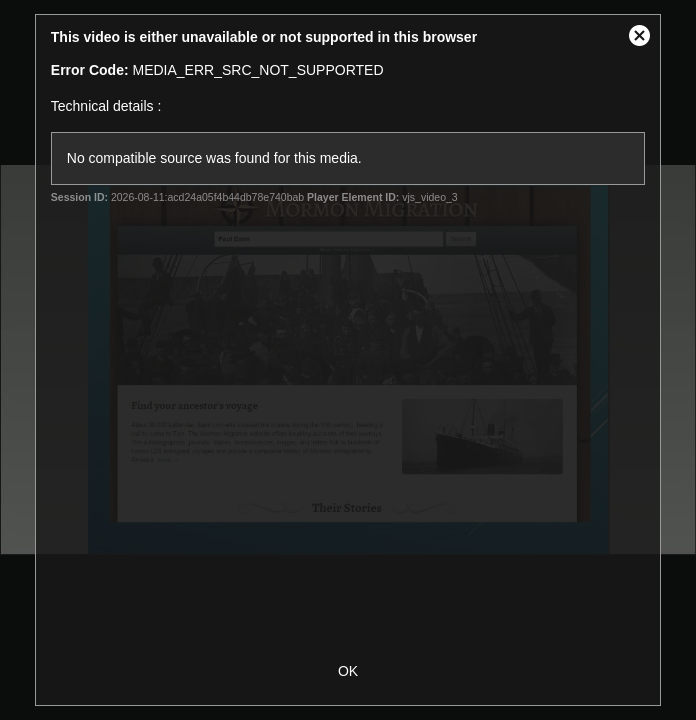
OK (348, 671)
